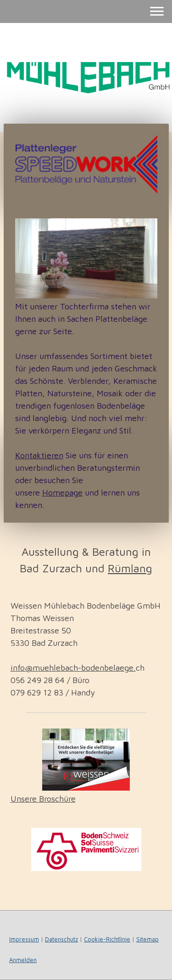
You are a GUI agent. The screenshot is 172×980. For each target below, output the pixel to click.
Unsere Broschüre (43, 799)
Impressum (24, 939)
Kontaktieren (39, 455)
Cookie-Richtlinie (107, 939)
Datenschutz (61, 939)
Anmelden (23, 960)
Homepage (62, 493)
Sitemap (147, 939)
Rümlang (130, 568)
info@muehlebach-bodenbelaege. (73, 668)
